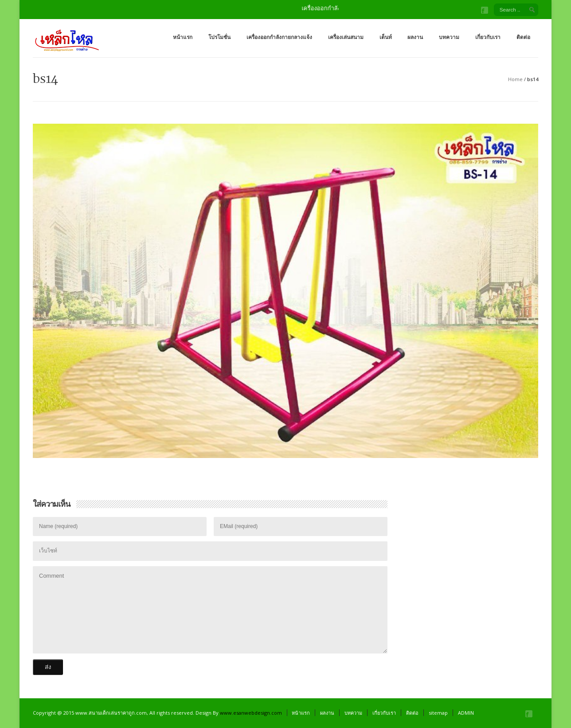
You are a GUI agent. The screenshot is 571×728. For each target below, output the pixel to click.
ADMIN (466, 713)
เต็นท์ (386, 37)
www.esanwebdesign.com (251, 713)
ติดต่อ (523, 37)
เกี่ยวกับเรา (488, 37)
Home (515, 79)
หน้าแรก (183, 37)
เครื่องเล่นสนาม (346, 37)
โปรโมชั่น (219, 37)
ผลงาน (415, 37)
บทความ (449, 37)
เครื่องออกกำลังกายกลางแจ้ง (279, 37)
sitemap (438, 713)
